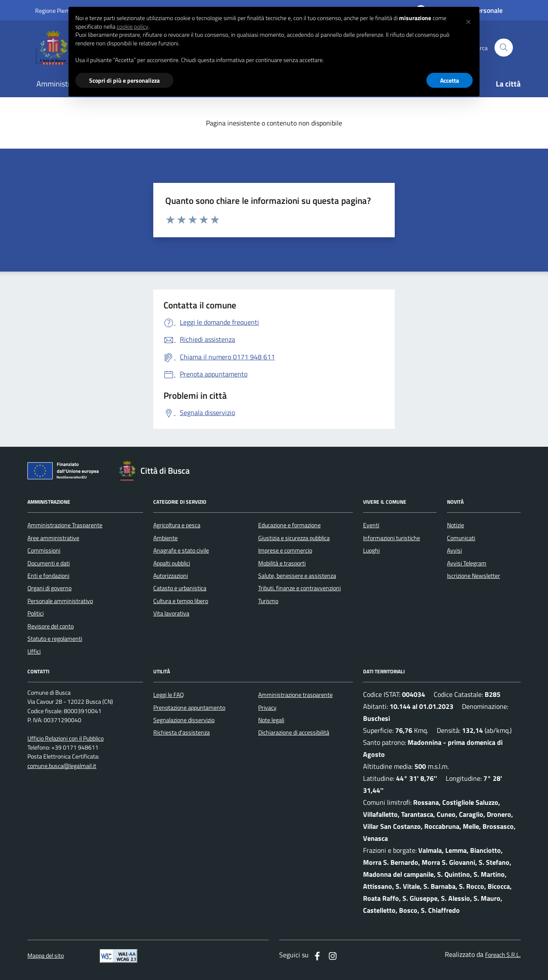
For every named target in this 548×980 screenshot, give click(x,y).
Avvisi (454, 550)
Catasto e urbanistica (180, 588)
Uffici (34, 651)
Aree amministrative (53, 538)
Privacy (267, 708)
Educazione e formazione (289, 525)
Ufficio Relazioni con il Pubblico (66, 739)
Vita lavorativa (171, 613)
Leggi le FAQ (168, 695)
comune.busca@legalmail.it (62, 766)
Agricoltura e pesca (177, 525)
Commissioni (44, 550)
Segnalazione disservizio (184, 720)
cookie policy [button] (132, 27)
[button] (468, 21)
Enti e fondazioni (48, 576)
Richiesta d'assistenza (182, 732)
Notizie (456, 525)
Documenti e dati (49, 563)
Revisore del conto (51, 626)
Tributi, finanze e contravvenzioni (299, 588)
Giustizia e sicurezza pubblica (294, 538)
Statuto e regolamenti (55, 639)
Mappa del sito (46, 956)
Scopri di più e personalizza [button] (124, 80)
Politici (36, 613)
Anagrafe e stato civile (181, 550)
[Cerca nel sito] (504, 48)
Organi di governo (49, 588)
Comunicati (461, 538)
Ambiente (165, 538)
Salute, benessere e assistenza (297, 576)
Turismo (268, 601)
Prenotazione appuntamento (189, 708)
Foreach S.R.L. (503, 955)
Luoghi (371, 550)
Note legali (271, 720)
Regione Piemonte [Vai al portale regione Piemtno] (58, 10)
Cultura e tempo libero (181, 601)
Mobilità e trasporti (282, 563)
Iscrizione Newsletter (474, 576)
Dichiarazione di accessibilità (294, 732)
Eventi (371, 525)
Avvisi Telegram (467, 563)
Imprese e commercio (285, 550)
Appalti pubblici (172, 563)
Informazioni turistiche (392, 538)
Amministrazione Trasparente (65, 525)
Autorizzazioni (171, 576)
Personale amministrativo (60, 601)
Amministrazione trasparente (295, 695)
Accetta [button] (450, 80)
